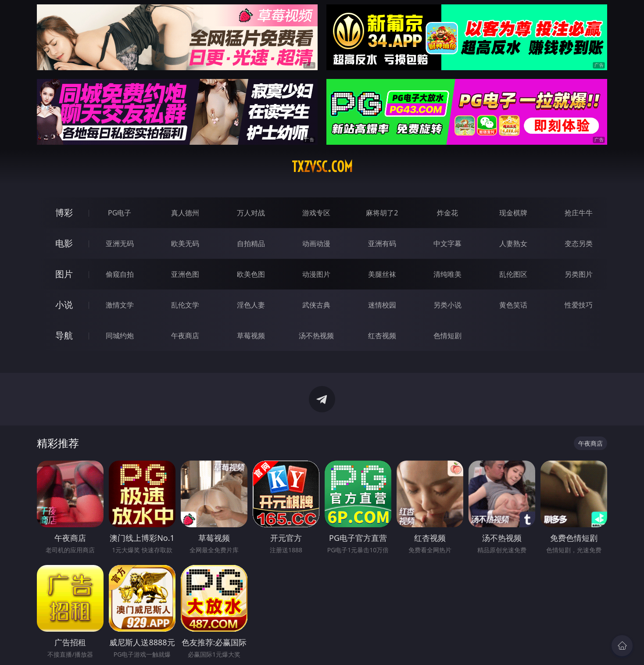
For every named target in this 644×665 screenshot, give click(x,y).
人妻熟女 (513, 243)
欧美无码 (185, 243)
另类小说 (447, 305)
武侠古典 (316, 305)
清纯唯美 (447, 274)
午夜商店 (185, 336)
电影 (64, 243)
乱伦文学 (185, 305)
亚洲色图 (185, 274)
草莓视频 (251, 336)
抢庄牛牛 (579, 213)
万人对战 (251, 213)
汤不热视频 (316, 336)
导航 (64, 335)
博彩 (64, 213)
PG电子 (120, 213)
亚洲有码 (382, 243)
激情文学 (120, 305)
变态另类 (579, 243)
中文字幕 (447, 243)
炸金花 (447, 213)
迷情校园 (382, 305)
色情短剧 (447, 336)
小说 (64, 305)
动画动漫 (316, 243)
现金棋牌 (513, 213)
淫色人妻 (251, 305)
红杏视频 (382, 336)
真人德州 (185, 213)
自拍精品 (251, 243)
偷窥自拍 (120, 274)
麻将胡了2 (382, 213)
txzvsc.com (322, 167)
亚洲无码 (120, 243)
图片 (64, 274)
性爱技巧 (579, 305)
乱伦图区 (513, 274)
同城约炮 (120, 336)
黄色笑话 (513, 305)
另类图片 (579, 274)
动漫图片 (316, 274)
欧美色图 (251, 274)
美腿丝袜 (382, 274)
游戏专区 (316, 213)
